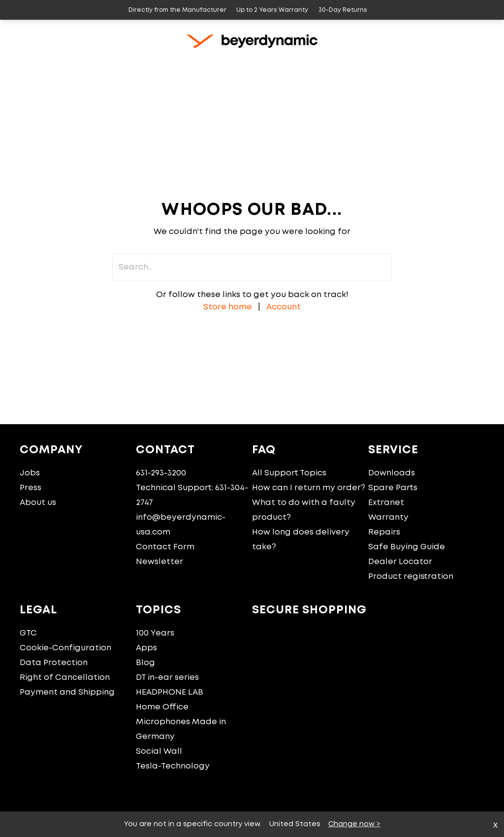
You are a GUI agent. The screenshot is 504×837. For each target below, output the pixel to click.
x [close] (495, 825)
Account (283, 307)
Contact (165, 450)
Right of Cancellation (65, 678)
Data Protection (54, 663)
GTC (28, 633)
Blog (145, 663)
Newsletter (159, 562)
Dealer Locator (400, 562)
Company (51, 450)
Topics (158, 610)
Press (31, 488)
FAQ (264, 450)
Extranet (386, 503)
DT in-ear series (167, 678)
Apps (146, 648)
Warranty (388, 518)
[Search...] (445, 65)
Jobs (30, 473)
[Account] (491, 65)
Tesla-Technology (173, 766)
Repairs (384, 532)
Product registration (411, 577)
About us (38, 503)
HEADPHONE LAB (170, 692)
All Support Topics (289, 473)
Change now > (354, 824)
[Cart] (467, 65)
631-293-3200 (161, 473)
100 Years (155, 633)
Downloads (392, 473)
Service (393, 450)
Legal (38, 610)
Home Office (162, 707)
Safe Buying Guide (407, 547)
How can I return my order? (309, 488)
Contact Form (165, 547)
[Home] (24, 65)
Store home (228, 307)
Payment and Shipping (67, 692)
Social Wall (159, 752)
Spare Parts (393, 488)
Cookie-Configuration (65, 648)
